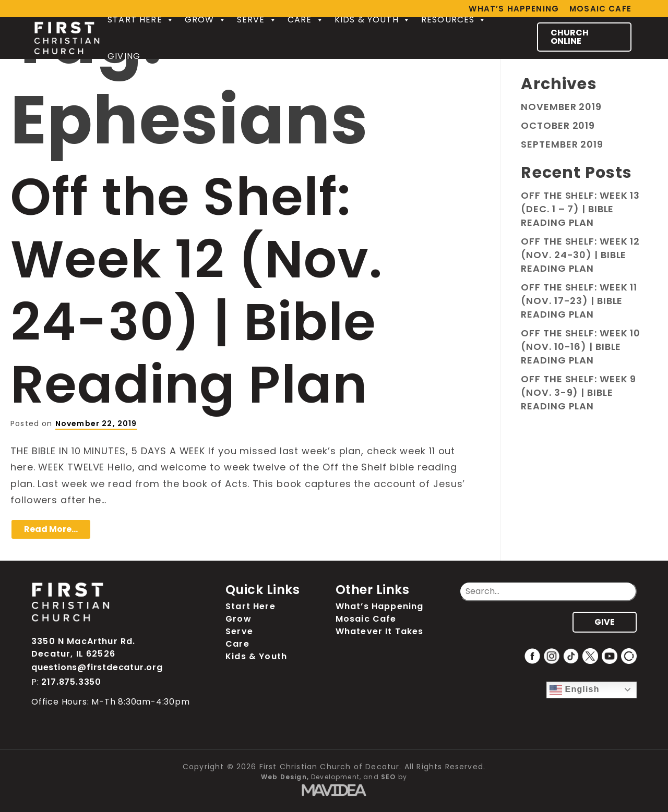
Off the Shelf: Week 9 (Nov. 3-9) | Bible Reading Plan (578, 392)
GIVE (605, 622)
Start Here (141, 20)
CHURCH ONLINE (570, 37)
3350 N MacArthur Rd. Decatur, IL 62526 (83, 647)
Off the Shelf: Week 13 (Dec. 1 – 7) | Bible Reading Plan (580, 209)
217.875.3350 (71, 682)
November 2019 (561, 107)
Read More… (51, 529)
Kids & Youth (373, 20)
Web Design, (285, 777)
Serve (257, 20)
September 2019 (562, 144)
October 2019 (558, 125)
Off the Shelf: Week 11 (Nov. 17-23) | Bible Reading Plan (579, 301)
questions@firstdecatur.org (97, 667)
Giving (124, 56)
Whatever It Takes (380, 631)
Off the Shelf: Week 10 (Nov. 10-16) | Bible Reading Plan (581, 347)
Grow (206, 20)
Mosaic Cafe (600, 9)
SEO (389, 777)
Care (306, 20)
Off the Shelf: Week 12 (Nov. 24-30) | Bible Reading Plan (196, 290)
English (575, 690)
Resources (454, 20)
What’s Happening (380, 606)
